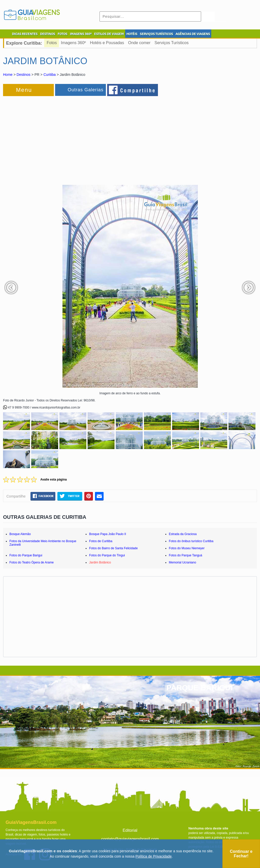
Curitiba (50, 75)
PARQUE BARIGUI (199, 688)
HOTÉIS (132, 34)
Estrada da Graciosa (183, 534)
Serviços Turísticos (171, 43)
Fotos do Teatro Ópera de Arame (32, 562)
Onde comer (139, 43)
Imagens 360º (73, 43)
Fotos (52, 43)
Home (8, 75)
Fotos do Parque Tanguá (185, 555)
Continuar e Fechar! (241, 854)
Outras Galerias (85, 90)
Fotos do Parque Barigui (26, 555)
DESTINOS (48, 34)
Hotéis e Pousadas (107, 43)
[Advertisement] (58, 138)
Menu (24, 90)
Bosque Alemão (20, 534)
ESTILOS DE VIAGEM (109, 34)
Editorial (130, 830)
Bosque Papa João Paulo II (108, 534)
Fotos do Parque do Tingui (107, 555)
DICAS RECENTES (25, 34)
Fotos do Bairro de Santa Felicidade (113, 548)
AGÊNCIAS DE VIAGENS (193, 34)
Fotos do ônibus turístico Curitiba (191, 541)
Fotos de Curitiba (101, 541)
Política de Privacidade (154, 856)
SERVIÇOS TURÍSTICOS (156, 34)
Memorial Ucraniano (182, 562)
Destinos (23, 75)
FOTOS (62, 34)
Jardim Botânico (100, 562)
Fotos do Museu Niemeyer (187, 548)
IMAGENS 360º (81, 34)
